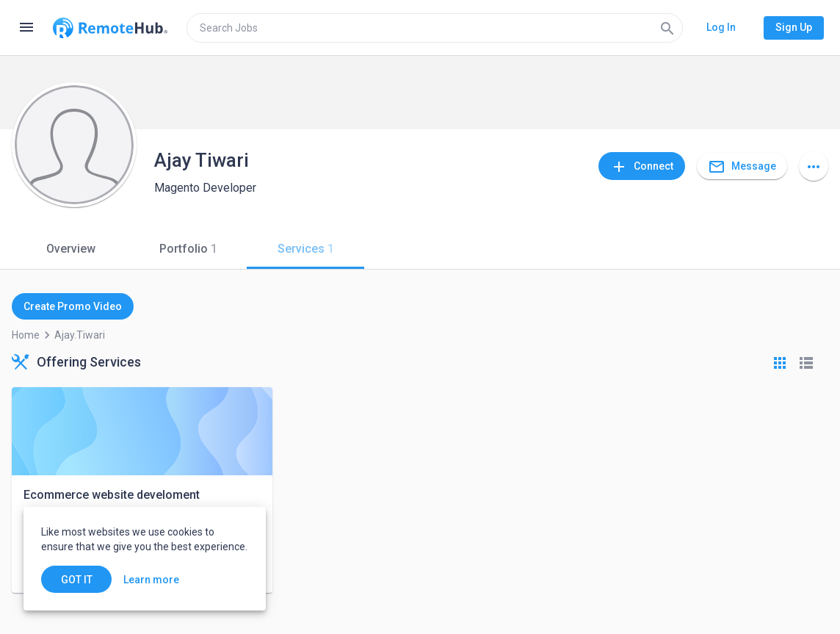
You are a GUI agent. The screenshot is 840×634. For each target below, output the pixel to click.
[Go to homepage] (110, 28)
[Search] (667, 28)
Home (26, 335)
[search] (435, 28)
